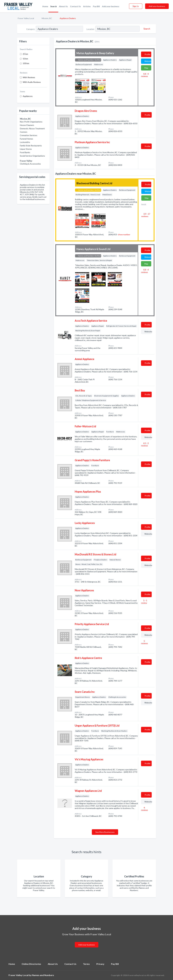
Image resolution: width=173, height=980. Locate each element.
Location (90, 29)
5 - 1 (144, 602)
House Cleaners (27, 125)
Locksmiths (25, 142)
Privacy (100, 964)
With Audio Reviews (32, 82)
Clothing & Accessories (30, 164)
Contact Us (75, 6)
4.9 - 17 (146, 215)
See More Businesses (105, 832)
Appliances (28, 96)
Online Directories (31, 964)
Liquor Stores (26, 149)
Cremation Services (29, 135)
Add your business (111, 6)
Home (45, 6)
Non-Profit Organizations (31, 122)
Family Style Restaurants (31, 146)
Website (148, 61)
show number (124, 234)
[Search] (146, 29)
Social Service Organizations (32, 156)
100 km (26, 63)
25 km (25, 54)
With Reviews (29, 77)
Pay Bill (96, 6)
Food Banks (25, 152)
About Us (63, 6)
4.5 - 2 (145, 444)
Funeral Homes (27, 139)
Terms (86, 964)
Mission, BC (47, 18)
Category (30, 29)
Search (54, 6)
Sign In (136, 6)
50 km (25, 59)
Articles (87, 6)
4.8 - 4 (145, 75)
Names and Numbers (43, 975)
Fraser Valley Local (26, 18)
